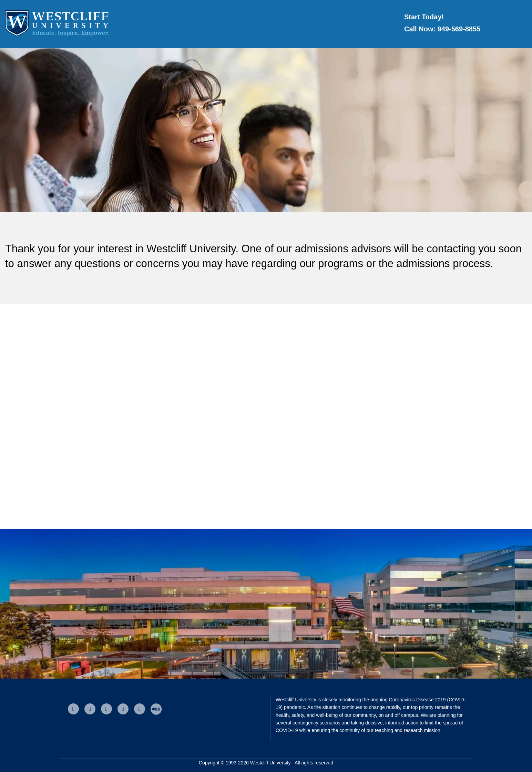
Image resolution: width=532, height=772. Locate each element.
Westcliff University (270, 763)
